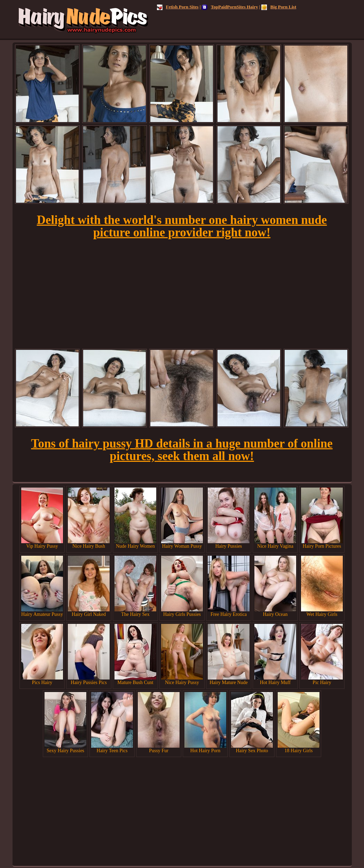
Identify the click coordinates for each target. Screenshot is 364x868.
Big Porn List (279, 7)
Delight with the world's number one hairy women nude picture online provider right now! (182, 226)
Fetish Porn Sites (178, 7)
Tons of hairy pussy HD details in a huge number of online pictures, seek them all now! (182, 450)
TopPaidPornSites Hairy (230, 7)
